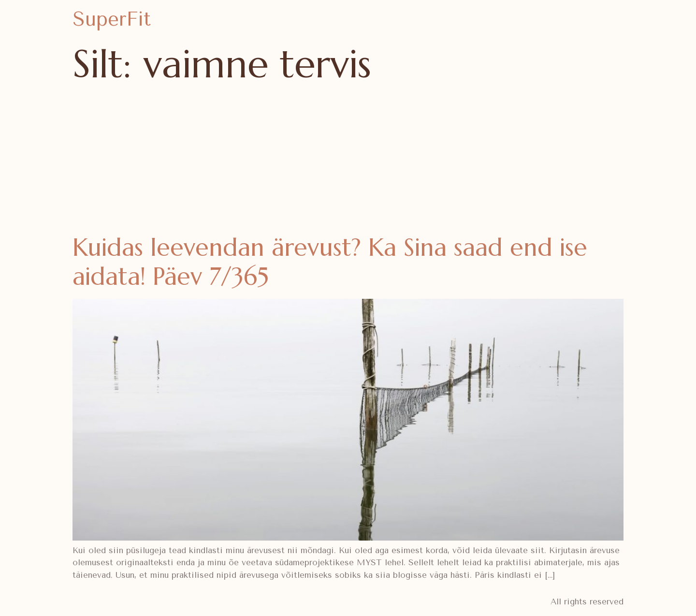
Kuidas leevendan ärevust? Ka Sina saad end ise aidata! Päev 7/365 (330, 262)
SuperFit (112, 19)
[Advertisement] (348, 161)
